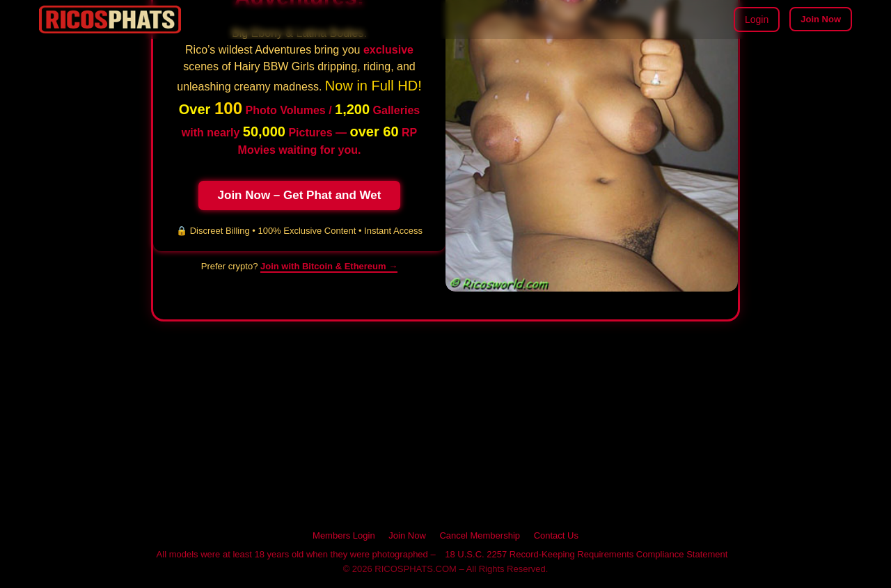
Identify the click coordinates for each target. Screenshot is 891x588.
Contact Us (556, 535)
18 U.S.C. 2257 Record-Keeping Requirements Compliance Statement (586, 554)
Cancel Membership (480, 535)
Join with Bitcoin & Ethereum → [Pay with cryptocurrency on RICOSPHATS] (329, 266)
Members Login (344, 535)
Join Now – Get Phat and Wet (300, 195)
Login (757, 19)
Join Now (821, 19)
